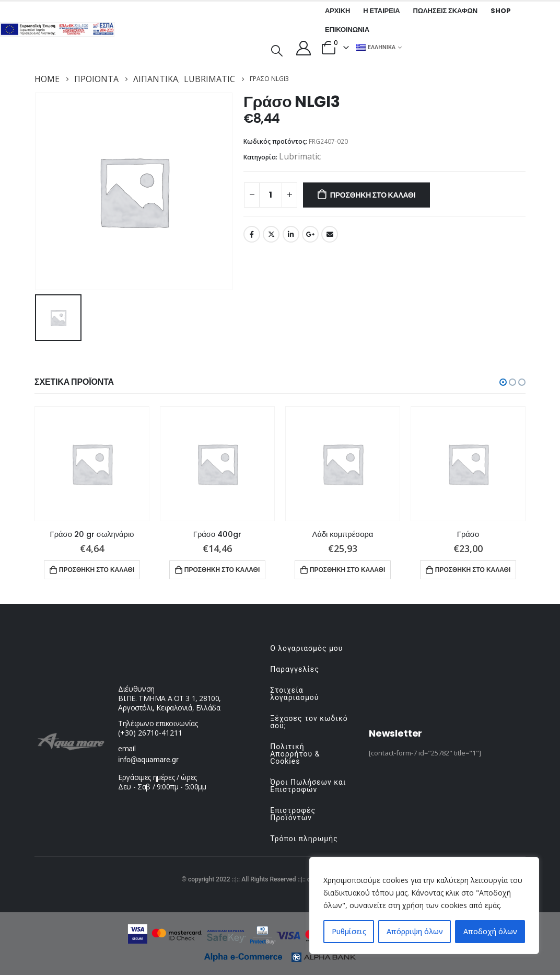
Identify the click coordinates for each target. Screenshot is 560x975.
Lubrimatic (300, 156)
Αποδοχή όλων (490, 931)
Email (330, 234)
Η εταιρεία (381, 11)
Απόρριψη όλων (415, 931)
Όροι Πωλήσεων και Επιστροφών (308, 786)
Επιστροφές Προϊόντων (293, 814)
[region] (424, 905)
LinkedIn (291, 234)
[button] (503, 382)
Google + (310, 234)
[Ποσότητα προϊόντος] (271, 195)
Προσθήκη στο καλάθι (373, 195)
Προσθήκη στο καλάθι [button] (97, 570)
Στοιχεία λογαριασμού (294, 694)
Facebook (252, 234)
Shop (500, 11)
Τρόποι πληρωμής (304, 839)
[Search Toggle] (277, 50)
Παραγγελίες (295, 669)
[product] (92, 464)
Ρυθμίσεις (349, 931)
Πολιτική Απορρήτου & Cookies (295, 754)
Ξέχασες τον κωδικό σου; (309, 722)
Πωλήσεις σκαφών (445, 11)
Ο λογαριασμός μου (306, 648)
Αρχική (337, 11)
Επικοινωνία (347, 30)
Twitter (271, 234)
